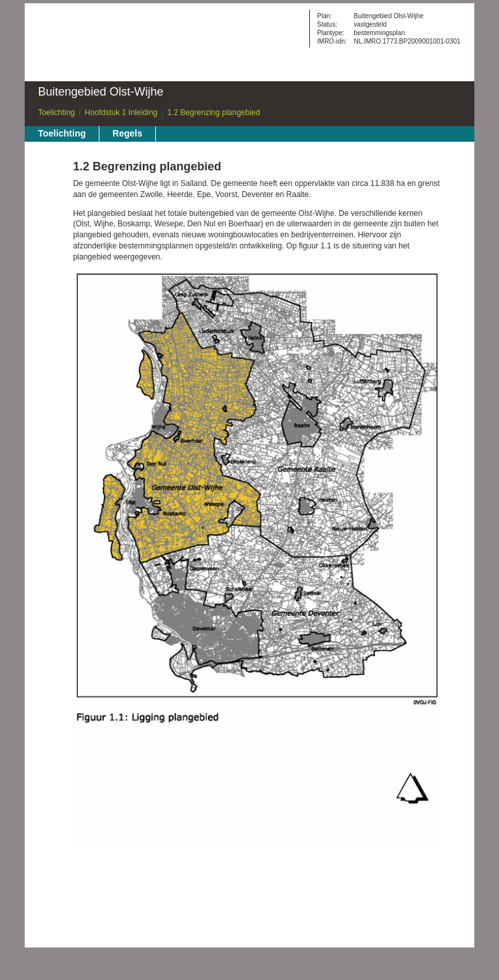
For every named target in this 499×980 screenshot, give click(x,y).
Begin (49, 172)
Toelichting (56, 113)
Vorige (49, 192)
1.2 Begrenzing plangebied (213, 113)
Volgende (49, 211)
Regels (127, 133)
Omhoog (49, 231)
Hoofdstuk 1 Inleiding (121, 113)
